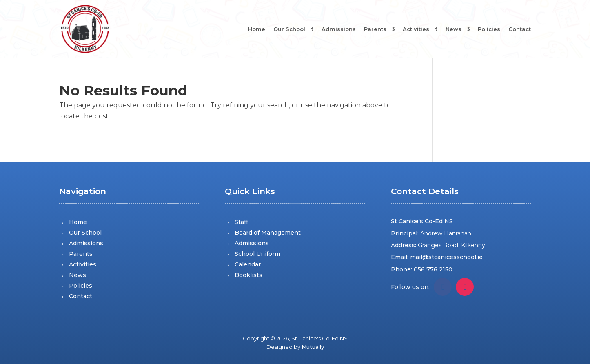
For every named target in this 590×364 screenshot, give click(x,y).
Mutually (313, 347)
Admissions (339, 29)
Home (257, 29)
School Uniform (257, 254)
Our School (289, 29)
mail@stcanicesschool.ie (446, 257)
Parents (375, 29)
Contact (520, 29)
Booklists (248, 275)
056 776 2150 (433, 269)
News (454, 29)
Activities (416, 29)
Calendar (248, 264)
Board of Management (268, 233)
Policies (489, 29)
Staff (241, 222)
